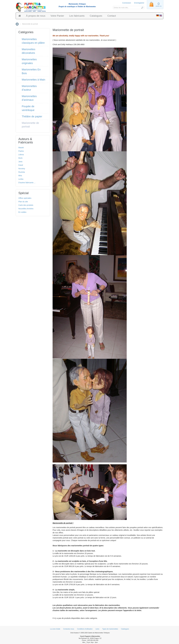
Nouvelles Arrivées (26, 209)
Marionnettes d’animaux (29, 98)
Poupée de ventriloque (28, 108)
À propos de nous (36, 16)
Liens (97, 629)
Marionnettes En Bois (31, 71)
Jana (20, 162)
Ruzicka (22, 172)
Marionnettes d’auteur (29, 88)
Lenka (21, 179)
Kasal (21, 165)
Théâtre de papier (32, 116)
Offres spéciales (25, 198)
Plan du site (23, 202)
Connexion (127, 3)
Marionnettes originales (29, 61)
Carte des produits (26, 205)
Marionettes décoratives (29, 51)
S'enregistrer (139, 3)
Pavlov (21, 151)
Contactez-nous (69, 629)
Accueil (17, 24)
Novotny (22, 169)
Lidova (21, 155)
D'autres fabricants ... (27, 183)
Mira (20, 176)
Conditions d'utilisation (85, 629)
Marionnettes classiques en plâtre (33, 41)
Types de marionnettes (110, 629)
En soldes (22, 212)
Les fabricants (77, 16)
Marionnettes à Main (33, 80)
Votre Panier (57, 16)
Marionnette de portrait (30, 125)
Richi (20, 158)
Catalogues (96, 16)
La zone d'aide (55, 629)
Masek (21, 148)
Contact (112, 16)
